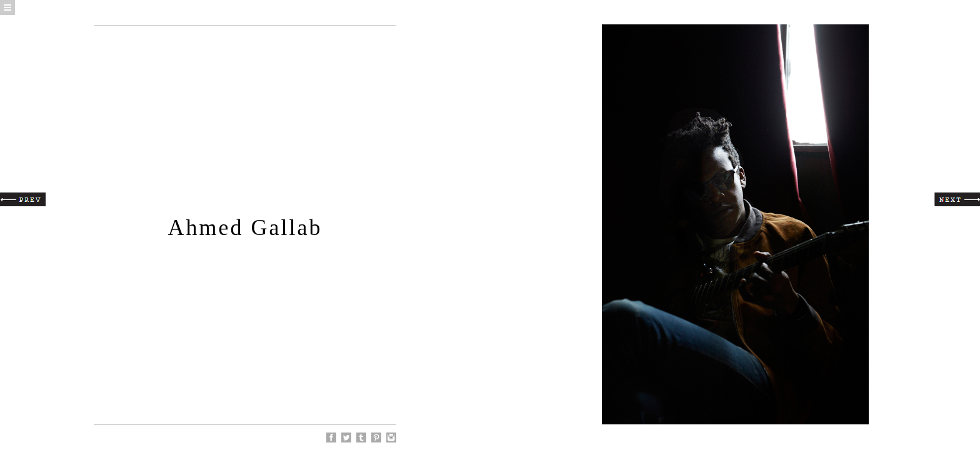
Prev (23, 199)
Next (957, 199)
